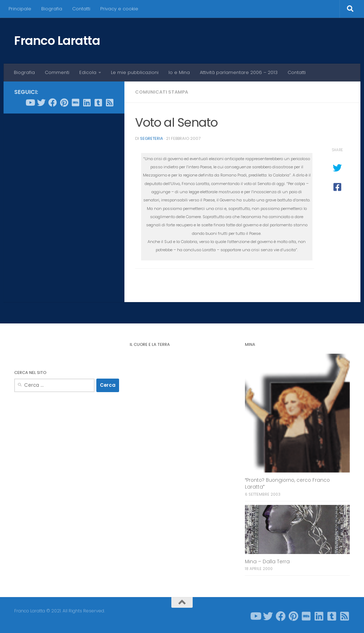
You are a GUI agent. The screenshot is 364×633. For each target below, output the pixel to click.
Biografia (52, 9)
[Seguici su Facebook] (53, 102)
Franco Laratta (57, 41)
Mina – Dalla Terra (267, 562)
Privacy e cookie (119, 9)
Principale (20, 9)
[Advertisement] (64, 165)
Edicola (88, 72)
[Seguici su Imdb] (75, 102)
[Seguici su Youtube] (30, 102)
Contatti (81, 9)
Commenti (57, 72)
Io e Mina (179, 72)
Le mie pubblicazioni (135, 72)
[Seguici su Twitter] (41, 102)
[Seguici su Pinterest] (64, 102)
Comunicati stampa (162, 92)
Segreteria (152, 138)
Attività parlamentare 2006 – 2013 (239, 72)
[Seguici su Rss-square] (109, 102)
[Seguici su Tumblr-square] (98, 102)
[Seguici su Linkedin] (87, 102)
